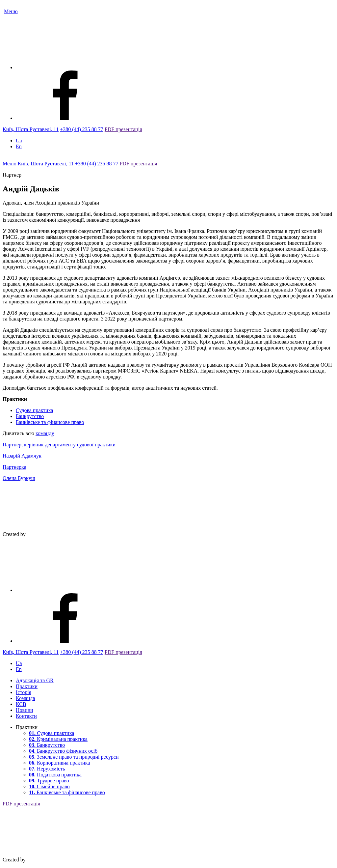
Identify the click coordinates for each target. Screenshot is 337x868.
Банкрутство (30, 416)
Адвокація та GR (35, 680)
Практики (27, 686)
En (19, 146)
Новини (25, 710)
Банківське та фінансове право (50, 422)
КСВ (21, 704)
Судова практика (34, 410)
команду (45, 433)
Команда (26, 698)
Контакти (26, 716)
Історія (24, 692)
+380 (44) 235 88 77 (82, 129)
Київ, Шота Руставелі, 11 (31, 129)
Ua (19, 140)
